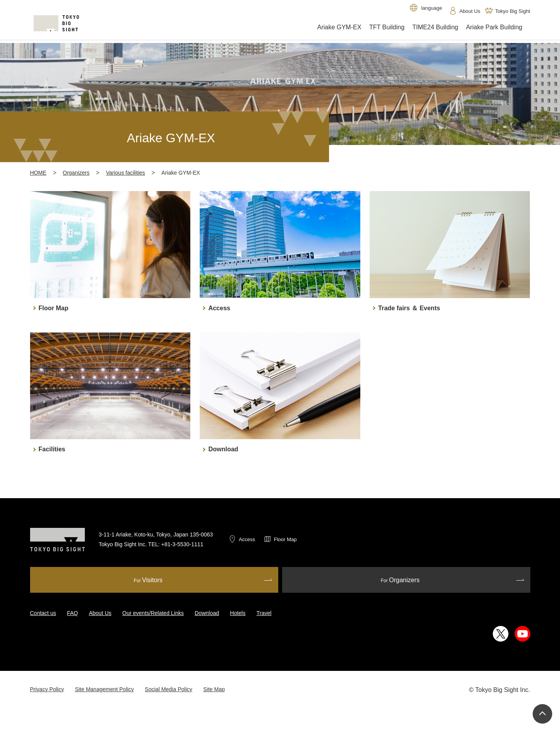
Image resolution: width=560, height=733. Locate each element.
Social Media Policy (169, 689)
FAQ (72, 613)
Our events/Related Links (153, 613)
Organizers (76, 173)
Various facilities (125, 173)
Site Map (214, 689)
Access (247, 539)
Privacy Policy (47, 689)
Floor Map (285, 539)
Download (207, 613)
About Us (100, 613)
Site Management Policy (105, 689)
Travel (264, 613)
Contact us (43, 613)
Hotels (238, 613)
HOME (38, 173)
